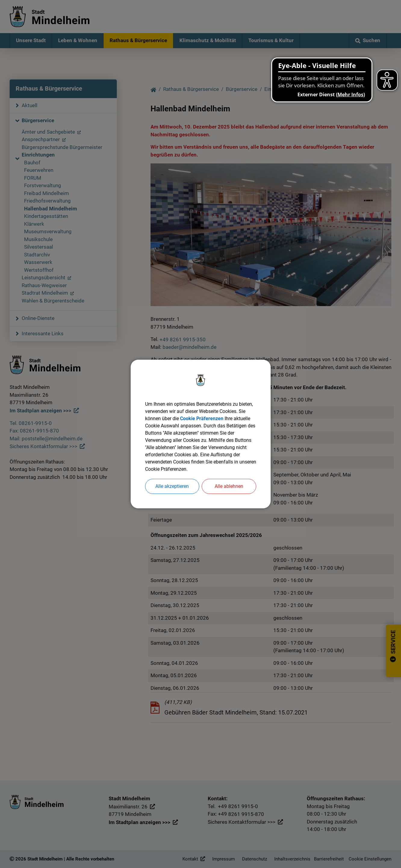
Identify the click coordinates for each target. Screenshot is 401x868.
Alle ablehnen (229, 486)
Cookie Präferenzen (202, 418)
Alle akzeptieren (172, 486)
